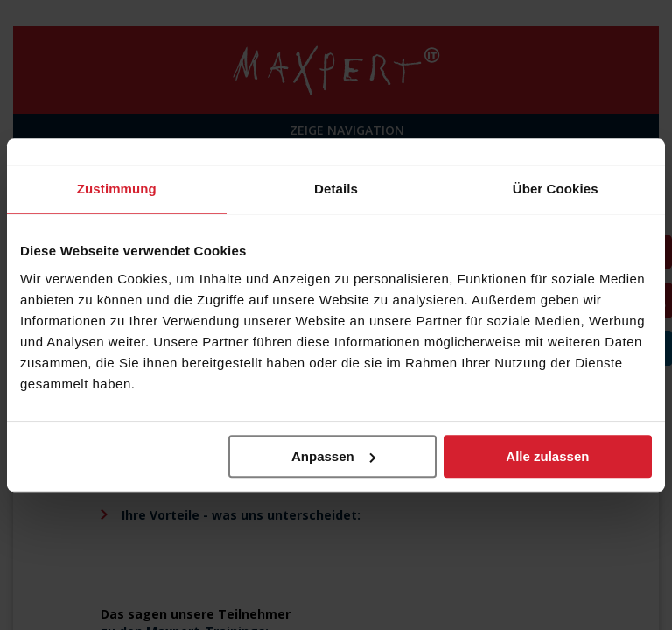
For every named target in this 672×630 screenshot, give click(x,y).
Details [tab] (336, 189)
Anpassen (333, 456)
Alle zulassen (547, 456)
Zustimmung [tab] (117, 189)
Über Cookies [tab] (556, 189)
